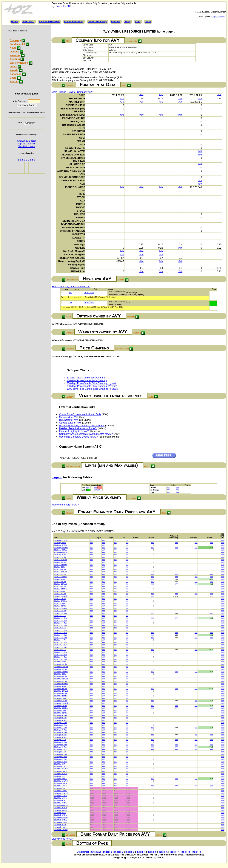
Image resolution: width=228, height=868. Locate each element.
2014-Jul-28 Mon (60, 565)
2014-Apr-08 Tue (60, 747)
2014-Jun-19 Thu (60, 630)
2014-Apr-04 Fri (60, 752)
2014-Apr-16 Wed (61, 732)
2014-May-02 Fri (60, 710)
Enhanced (16, 74)
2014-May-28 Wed (61, 667)
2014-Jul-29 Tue (60, 562)
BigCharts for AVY (69, 420)
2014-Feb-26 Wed (61, 817)
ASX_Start (28, 21)
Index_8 (185, 852)
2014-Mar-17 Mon (61, 786)
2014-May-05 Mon (61, 708)
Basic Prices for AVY (63, 839)
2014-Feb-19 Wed (61, 830)
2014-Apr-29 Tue (60, 718)
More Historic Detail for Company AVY (72, 92)
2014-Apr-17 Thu (60, 730)
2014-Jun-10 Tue (60, 647)
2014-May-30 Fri (60, 662)
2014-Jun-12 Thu (60, 642)
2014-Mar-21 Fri (60, 776)
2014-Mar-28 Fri (60, 764)
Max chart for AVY (69, 417)
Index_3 (130, 852)
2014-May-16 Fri (60, 686)
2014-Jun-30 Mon (61, 613)
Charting (15, 59)
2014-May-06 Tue (61, 706)
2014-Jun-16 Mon (61, 638)
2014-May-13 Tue (61, 693)
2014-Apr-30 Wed (61, 715)
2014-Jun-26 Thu (60, 618)
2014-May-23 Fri (60, 674)
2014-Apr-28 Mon (61, 720)
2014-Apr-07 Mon (61, 749)
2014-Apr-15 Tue (60, 735)
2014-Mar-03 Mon (61, 810)
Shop (128, 21)
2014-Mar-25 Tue (60, 771)
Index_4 (141, 852)
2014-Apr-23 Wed (61, 725)
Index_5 (152, 852)
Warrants (15, 55)
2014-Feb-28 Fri (60, 813)
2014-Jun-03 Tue (60, 657)
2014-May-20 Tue (61, 681)
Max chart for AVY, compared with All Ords (82, 425)
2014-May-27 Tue (61, 669)
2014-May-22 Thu (61, 676)
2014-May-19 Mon (61, 684)
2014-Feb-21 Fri (60, 825)
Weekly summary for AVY (65, 505)
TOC (68, 41)
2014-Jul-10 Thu (60, 594)
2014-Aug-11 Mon (61, 540)
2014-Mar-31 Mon (61, 762)
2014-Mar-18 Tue (60, 783)
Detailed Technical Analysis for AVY (78, 428)
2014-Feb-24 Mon (61, 822)
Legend (57, 477)
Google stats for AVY (70, 423)
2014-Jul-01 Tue (60, 611)
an (70, 292)
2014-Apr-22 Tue (60, 728)
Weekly (14, 70)
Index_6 (163, 852)
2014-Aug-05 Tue (61, 550)
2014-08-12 (89, 292)
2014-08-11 (89, 302)
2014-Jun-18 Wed (61, 633)
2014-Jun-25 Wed (61, 621)
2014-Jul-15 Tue (60, 586)
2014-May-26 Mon (61, 672)
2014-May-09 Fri (60, 698)
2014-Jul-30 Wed (60, 560)
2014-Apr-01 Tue (60, 759)
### (141, 95)
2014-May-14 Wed (61, 691)
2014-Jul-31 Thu (60, 557)
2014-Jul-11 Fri (60, 591)
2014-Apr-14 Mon (61, 737)
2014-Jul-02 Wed (60, 608)
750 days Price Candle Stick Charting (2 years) (92, 386)
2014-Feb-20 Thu (60, 827)
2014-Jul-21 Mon (60, 577)
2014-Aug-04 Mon (61, 552)
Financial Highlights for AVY (74, 431)
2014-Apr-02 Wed (61, 757)
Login (214, 17)
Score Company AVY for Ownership (71, 286)
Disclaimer (83, 852)
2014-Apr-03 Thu (60, 754)
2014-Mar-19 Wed (61, 781)
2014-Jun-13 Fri (60, 640)
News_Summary (97, 21)
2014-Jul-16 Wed (60, 584)
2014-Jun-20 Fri (60, 628)
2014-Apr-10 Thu (60, 742)
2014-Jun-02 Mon (61, 659)
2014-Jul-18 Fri (60, 579)
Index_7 (174, 852)
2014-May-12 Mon (61, 696)
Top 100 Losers (26, 146)
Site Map (96, 852)
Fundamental (17, 44)
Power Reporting (74, 21)
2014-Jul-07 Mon (60, 601)
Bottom (14, 81)
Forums (115, 21)
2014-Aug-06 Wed (61, 548)
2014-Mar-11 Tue (60, 796)
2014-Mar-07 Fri (60, 800)
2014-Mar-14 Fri (60, 788)
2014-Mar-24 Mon (61, 774)
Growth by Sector (27, 141)
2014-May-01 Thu (61, 713)
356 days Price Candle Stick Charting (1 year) (91, 383)
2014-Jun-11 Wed (61, 645)
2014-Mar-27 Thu (60, 766)
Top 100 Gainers (26, 144)
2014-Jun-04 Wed (61, 655)
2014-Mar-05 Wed (61, 805)
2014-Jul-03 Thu (60, 606)
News (13, 48)
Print (138, 21)
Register (221, 17)
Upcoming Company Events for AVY (78, 437)
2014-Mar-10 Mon (61, 798)
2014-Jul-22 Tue (60, 574)
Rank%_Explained (49, 21)
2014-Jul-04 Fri (60, 603)
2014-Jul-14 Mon (60, 589)
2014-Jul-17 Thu (60, 582)
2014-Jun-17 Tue (60, 635)
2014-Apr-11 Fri (60, 740)
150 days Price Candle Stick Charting (87, 380)
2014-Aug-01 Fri (60, 555)
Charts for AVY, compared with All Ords (80, 414)
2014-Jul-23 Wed (60, 572)
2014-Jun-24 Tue (60, 623)
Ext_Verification (19, 63)
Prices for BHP (64, 6)
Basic (13, 78)
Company (15, 40)
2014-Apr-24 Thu (60, 723)
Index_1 (108, 852)
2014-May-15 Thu (61, 689)
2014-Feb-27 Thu (60, 815)
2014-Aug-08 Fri (60, 543)
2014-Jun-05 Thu (60, 652)
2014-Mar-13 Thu (60, 791)
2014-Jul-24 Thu (60, 569)
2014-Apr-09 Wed (61, 745)
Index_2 (119, 852)
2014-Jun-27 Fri (60, 616)
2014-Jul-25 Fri (60, 567)
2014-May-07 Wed (61, 703)
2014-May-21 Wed (61, 679)
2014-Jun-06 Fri (60, 650)
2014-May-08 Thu (61, 701)
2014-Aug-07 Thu (61, 545)
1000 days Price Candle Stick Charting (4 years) (92, 389)
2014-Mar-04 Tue (60, 808)
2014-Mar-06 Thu (60, 803)
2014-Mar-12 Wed (61, 793)
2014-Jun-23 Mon (61, 625)
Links (148, 21)
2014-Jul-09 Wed (60, 596)
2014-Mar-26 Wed (61, 769)
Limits (13, 67)
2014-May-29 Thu (61, 664)
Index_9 (196, 852)
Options (14, 52)
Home (15, 21)
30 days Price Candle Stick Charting (86, 378)
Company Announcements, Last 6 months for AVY (86, 434)
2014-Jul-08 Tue (60, 599)
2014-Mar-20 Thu (60, 779)
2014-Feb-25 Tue (60, 820)
